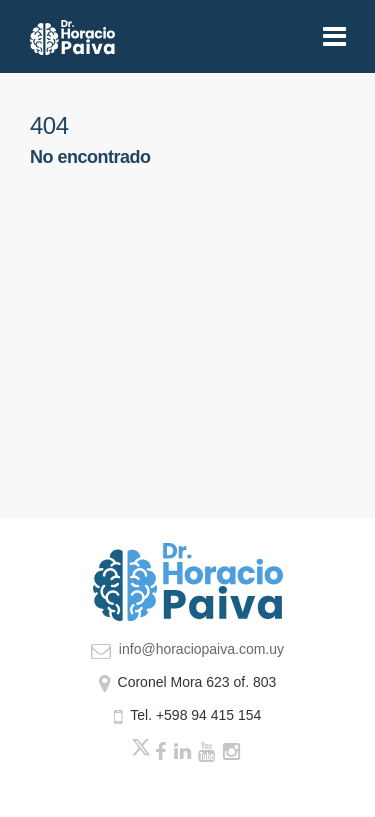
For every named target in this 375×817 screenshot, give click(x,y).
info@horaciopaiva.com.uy (187, 649)
